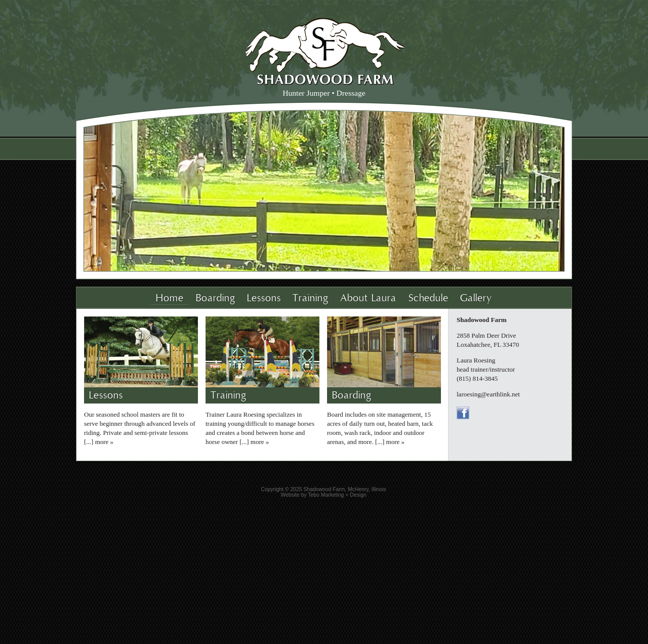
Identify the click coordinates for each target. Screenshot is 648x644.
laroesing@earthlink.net (488, 394)
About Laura (368, 298)
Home (170, 298)
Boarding (216, 298)
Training (311, 298)
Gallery (476, 298)
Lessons (264, 298)
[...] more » (99, 442)
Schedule (429, 298)
